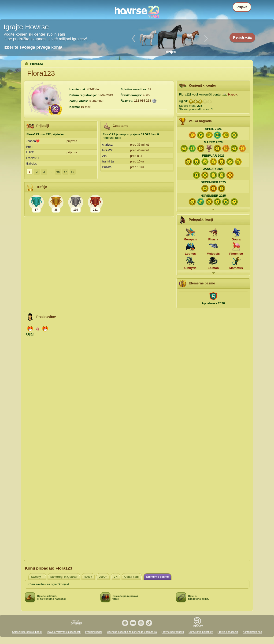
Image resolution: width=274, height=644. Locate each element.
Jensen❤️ (33, 141)
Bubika (107, 167)
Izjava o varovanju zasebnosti (64, 632)
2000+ (103, 577)
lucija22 (107, 150)
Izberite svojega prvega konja (33, 47)
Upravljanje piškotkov (201, 632)
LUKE (30, 152)
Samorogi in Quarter (64, 577)
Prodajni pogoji (94, 632)
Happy (233, 94)
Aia (105, 156)
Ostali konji (132, 577)
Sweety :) (37, 577)
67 (65, 172)
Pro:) (29, 147)
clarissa (107, 145)
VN (116, 577)
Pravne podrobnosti (173, 632)
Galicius (31, 164)
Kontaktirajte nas (252, 632)
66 (58, 172)
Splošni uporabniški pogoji (27, 632)
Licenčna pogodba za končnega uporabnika (132, 632)
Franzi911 (33, 158)
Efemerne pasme (157, 577)
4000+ (88, 577)
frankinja (108, 161)
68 (73, 172)
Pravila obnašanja (228, 632)
